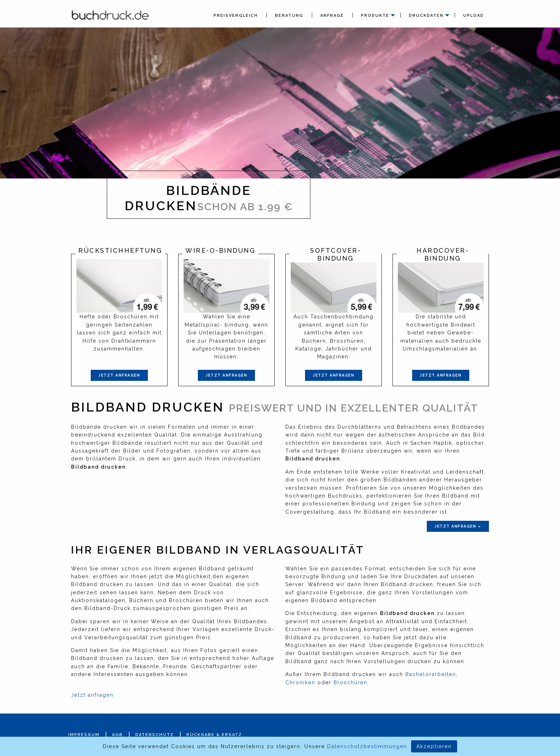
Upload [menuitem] (474, 16)
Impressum (84, 735)
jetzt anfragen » (458, 526)
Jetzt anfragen (119, 375)
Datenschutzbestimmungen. (368, 746)
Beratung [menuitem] (289, 16)
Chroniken (300, 682)
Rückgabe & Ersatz (214, 735)
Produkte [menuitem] (375, 16)
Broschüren (351, 682)
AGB (117, 735)
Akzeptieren (434, 746)
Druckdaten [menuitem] (426, 16)
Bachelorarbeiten (431, 674)
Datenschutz (155, 735)
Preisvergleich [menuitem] (236, 16)
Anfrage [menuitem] (332, 16)
